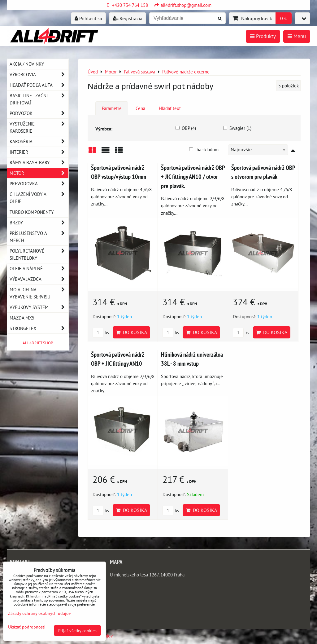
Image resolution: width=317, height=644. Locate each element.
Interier (39, 152)
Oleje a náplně (39, 269)
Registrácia (128, 18)
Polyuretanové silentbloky (39, 254)
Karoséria (39, 141)
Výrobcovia (39, 75)
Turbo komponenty (32, 212)
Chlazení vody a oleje (39, 198)
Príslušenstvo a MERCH (39, 237)
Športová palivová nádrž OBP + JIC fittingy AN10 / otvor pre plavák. (193, 177)
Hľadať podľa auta (39, 85)
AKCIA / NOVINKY (27, 64)
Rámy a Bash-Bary (39, 163)
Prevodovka (39, 184)
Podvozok (39, 113)
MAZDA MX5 (22, 318)
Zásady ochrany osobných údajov (39, 613)
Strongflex (39, 328)
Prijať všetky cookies (77, 631)
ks (101, 333)
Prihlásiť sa (88, 18)
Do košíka (131, 332)
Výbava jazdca (39, 279)
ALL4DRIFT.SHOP (38, 343)
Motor (39, 173)
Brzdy (39, 223)
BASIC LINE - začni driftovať (39, 99)
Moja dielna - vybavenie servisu (39, 293)
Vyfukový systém (39, 307)
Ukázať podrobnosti (27, 627)
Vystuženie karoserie (39, 127)
